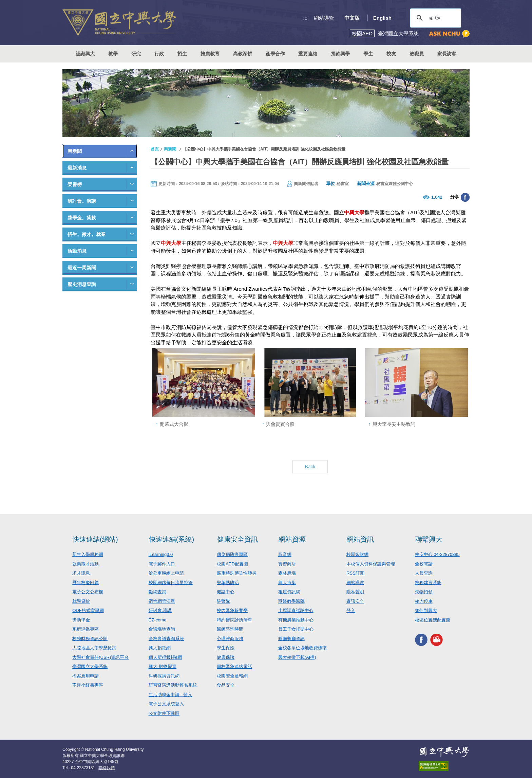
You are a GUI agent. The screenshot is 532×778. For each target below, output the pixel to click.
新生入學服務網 (88, 554)
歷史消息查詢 (82, 284)
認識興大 (85, 54)
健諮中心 (226, 592)
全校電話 (424, 564)
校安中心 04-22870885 (437, 554)
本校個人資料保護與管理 (371, 564)
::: (306, 18)
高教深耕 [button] (243, 54)
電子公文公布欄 (88, 592)
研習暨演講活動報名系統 (173, 685)
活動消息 (77, 251)
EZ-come (158, 620)
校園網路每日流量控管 (171, 583)
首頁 (155, 149)
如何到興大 (426, 610)
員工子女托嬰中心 (296, 629)
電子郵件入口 (162, 564)
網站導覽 (324, 18)
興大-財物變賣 (163, 666)
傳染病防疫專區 (232, 554)
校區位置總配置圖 (433, 620)
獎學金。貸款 (82, 218)
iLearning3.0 (161, 554)
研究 (136, 54)
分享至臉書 (465, 197)
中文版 (352, 18)
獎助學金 (81, 620)
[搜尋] (435, 18)
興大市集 (287, 583)
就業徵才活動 (85, 564)
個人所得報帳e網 (165, 657)
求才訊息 (81, 573)
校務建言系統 (428, 583)
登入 (351, 610)
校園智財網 (357, 554)
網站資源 (292, 539)
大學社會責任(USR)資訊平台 (100, 657)
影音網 (285, 554)
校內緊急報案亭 (232, 610)
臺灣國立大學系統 (90, 666)
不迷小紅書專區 (88, 685)
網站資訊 (360, 539)
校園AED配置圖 (232, 564)
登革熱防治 (228, 583)
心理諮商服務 (230, 639)
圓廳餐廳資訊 (291, 639)
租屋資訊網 (289, 592)
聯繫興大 (429, 539)
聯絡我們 (107, 768)
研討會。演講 (82, 201)
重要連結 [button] (308, 54)
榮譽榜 (75, 184)
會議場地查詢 (162, 629)
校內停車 (424, 601)
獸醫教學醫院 (291, 601)
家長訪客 (447, 54)
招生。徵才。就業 (87, 234)
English (382, 18)
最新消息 (77, 168)
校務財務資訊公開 (90, 639)
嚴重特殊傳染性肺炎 (237, 573)
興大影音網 (436, 640)
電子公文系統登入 (166, 704)
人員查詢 (424, 573)
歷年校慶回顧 (85, 583)
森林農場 (287, 573)
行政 (159, 54)
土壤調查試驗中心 (296, 610)
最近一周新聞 (82, 268)
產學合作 (275, 54)
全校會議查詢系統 (166, 639)
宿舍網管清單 (162, 601)
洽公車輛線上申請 (166, 573)
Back (310, 467)
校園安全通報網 (232, 676)
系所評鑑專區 (85, 629)
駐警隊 (223, 601)
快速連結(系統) (172, 539)
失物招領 (424, 592)
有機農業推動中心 (296, 620)
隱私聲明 (355, 592)
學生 (368, 54)
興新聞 (75, 151)
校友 (391, 54)
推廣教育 (210, 54)
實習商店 (287, 564)
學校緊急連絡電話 (234, 666)
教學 (113, 54)
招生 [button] (182, 54)
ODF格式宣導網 (88, 610)
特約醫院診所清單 (234, 620)
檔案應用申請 (85, 676)
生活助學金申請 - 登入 (170, 695)
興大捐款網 (160, 648)
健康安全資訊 (237, 539)
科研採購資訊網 (164, 676)
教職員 (417, 54)
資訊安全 (355, 601)
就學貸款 (81, 601)
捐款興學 (340, 54)
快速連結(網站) (95, 539)
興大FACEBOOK (421, 640)
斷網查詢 (157, 592)
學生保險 (226, 648)
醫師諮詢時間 (230, 629)
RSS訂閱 (355, 573)
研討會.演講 (160, 610)
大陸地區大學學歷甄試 (94, 648)
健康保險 (226, 657)
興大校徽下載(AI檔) (297, 657)
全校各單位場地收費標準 (302, 648)
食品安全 (226, 685)
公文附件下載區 (164, 713)
